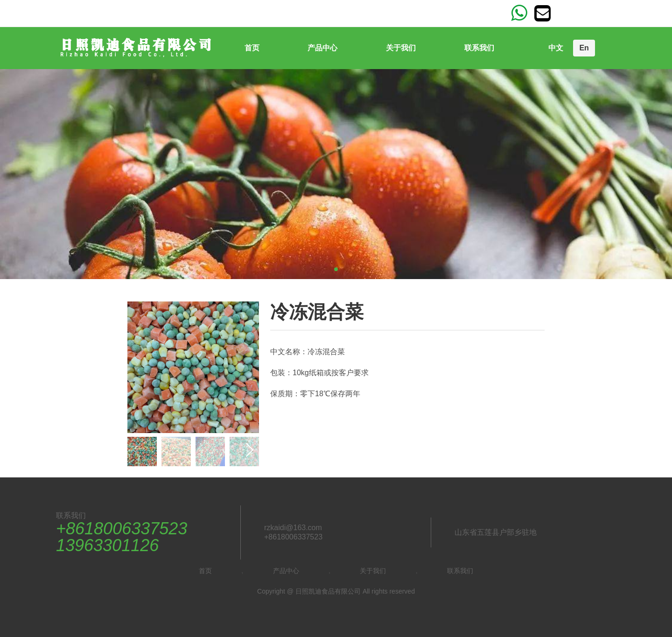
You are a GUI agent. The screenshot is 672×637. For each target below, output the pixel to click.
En (584, 48)
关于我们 (401, 48)
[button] (249, 450)
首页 (252, 48)
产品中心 (322, 48)
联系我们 (479, 48)
